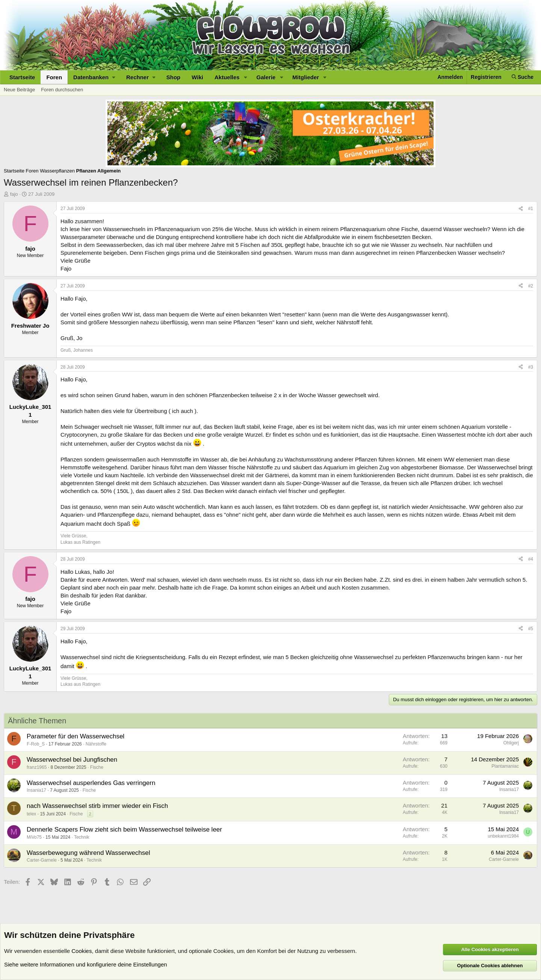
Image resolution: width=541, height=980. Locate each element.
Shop (174, 77)
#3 (531, 367)
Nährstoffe (96, 744)
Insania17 (36, 790)
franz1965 (37, 767)
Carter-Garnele (42, 860)
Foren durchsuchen (62, 90)
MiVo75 (34, 837)
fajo (14, 194)
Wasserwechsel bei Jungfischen (72, 760)
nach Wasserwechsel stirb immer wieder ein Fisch (97, 806)
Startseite (22, 77)
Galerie (266, 77)
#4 (531, 559)
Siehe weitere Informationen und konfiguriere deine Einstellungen (86, 964)
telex (31, 814)
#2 (531, 286)
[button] (94, 77)
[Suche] (523, 77)
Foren (54, 77)
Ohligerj (511, 743)
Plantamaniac (505, 766)
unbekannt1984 (503, 836)
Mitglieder (306, 77)
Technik (82, 837)
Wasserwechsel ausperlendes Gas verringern (91, 783)
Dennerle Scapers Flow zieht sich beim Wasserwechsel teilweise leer (124, 830)
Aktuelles (227, 77)
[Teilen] (521, 209)
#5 (531, 629)
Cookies (82, 951)
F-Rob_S (36, 744)
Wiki (197, 77)
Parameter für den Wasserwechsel (76, 736)
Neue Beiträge (19, 90)
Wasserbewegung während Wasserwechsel (88, 853)
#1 (531, 209)
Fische (97, 767)
